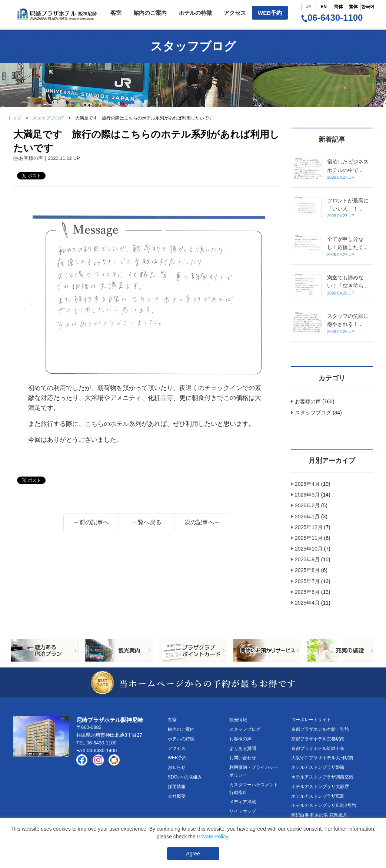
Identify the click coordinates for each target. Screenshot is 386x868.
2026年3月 (307, 495)
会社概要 (177, 796)
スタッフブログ (48, 118)
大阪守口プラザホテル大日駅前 (322, 758)
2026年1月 (307, 517)
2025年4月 (307, 603)
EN (324, 7)
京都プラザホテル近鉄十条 (318, 748)
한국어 (368, 7)
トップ (14, 118)
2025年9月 (307, 559)
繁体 (353, 7)
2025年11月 (309, 538)
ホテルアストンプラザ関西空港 (322, 777)
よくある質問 (243, 748)
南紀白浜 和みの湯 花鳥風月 (319, 815)
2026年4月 (307, 484)
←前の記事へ (91, 522)
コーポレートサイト (311, 720)
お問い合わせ (243, 758)
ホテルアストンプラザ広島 (318, 796)
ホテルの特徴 (195, 13)
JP (309, 7)
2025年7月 (307, 581)
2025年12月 (309, 527)
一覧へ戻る (147, 522)
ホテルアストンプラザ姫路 (318, 767)
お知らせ (177, 767)
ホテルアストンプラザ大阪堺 (320, 787)
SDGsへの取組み (185, 777)
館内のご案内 (150, 13)
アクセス (235, 13)
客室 (116, 13)
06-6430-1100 (332, 18)
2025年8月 (307, 570)
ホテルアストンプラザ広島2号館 (324, 805)
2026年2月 (307, 505)
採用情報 (177, 787)
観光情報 (238, 720)
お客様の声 (31, 158)
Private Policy (213, 837)
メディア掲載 (243, 802)
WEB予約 (270, 13)
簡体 (339, 7)
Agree (193, 854)
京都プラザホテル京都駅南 (318, 739)
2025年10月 (309, 549)
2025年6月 (307, 592)
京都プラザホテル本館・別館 (320, 729)
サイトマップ (243, 811)
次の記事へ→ (202, 522)
